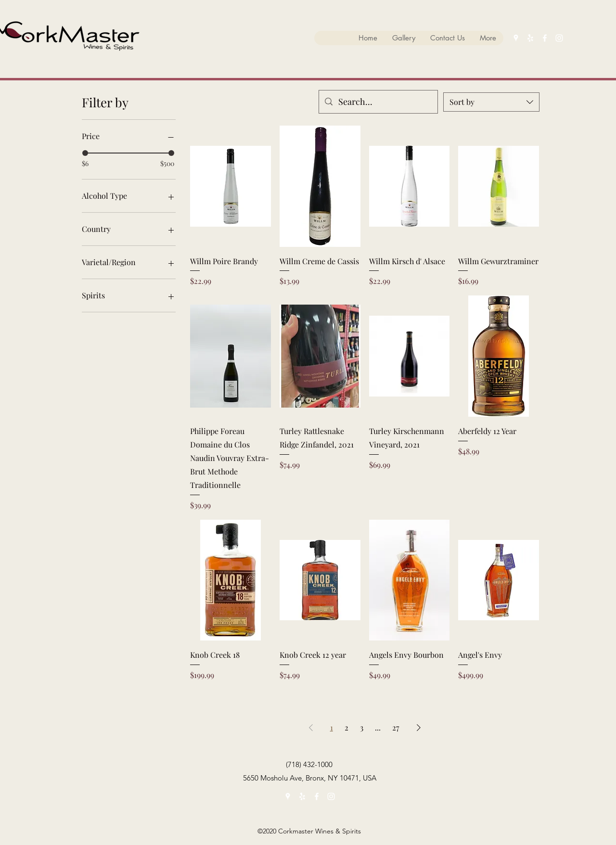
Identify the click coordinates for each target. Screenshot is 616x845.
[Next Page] (419, 728)
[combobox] (491, 102)
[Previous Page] (311, 728)
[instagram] (559, 38)
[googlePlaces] (516, 38)
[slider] (85, 153)
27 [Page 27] (396, 727)
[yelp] (530, 38)
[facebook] (545, 38)
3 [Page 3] (362, 727)
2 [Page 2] (346, 727)
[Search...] (378, 102)
